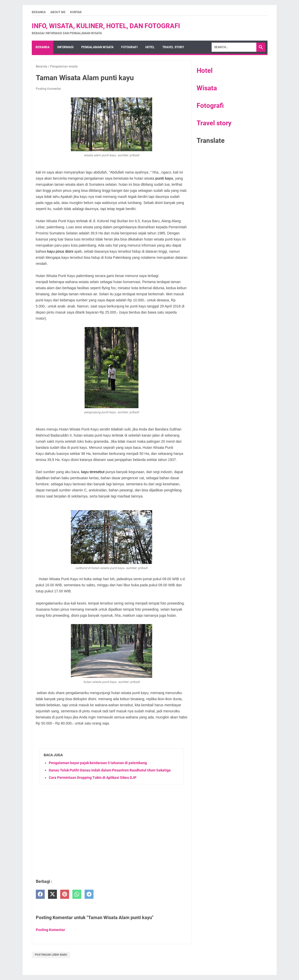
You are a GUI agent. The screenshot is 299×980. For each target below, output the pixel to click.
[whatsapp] (77, 894)
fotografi (129, 47)
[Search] (234, 47)
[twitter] (52, 894)
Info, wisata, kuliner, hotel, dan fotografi (106, 26)
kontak (76, 12)
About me (58, 12)
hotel (150, 47)
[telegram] (89, 894)
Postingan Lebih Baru (51, 955)
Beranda (39, 12)
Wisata (207, 88)
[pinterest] (65, 894)
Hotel (205, 71)
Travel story (173, 47)
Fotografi (210, 106)
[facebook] (40, 894)
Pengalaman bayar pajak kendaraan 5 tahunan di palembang (98, 763)
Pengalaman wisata (97, 47)
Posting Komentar (48, 89)
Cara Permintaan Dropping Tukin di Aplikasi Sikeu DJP (93, 778)
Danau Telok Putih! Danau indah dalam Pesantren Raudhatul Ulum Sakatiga (110, 770)
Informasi (65, 47)
